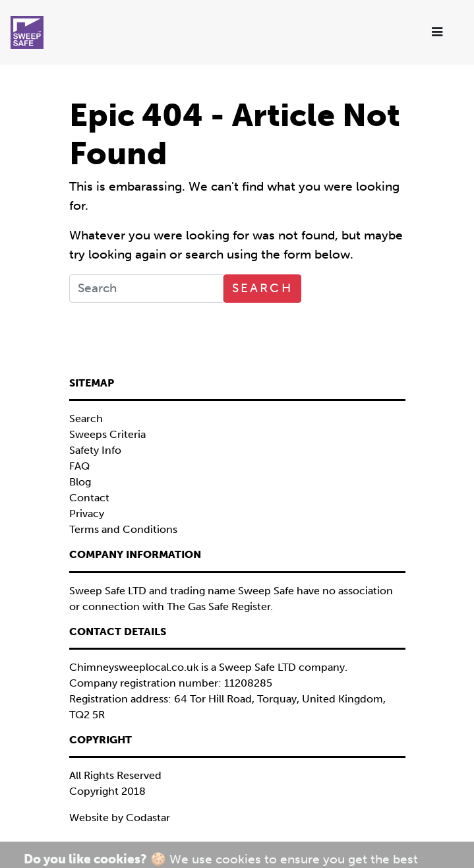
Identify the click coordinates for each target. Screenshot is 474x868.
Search (262, 288)
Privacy (87, 513)
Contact (89, 498)
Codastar (148, 818)
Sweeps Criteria (107, 434)
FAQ (79, 466)
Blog (80, 482)
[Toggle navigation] (438, 33)
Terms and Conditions (123, 529)
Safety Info (95, 450)
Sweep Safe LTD (257, 667)
